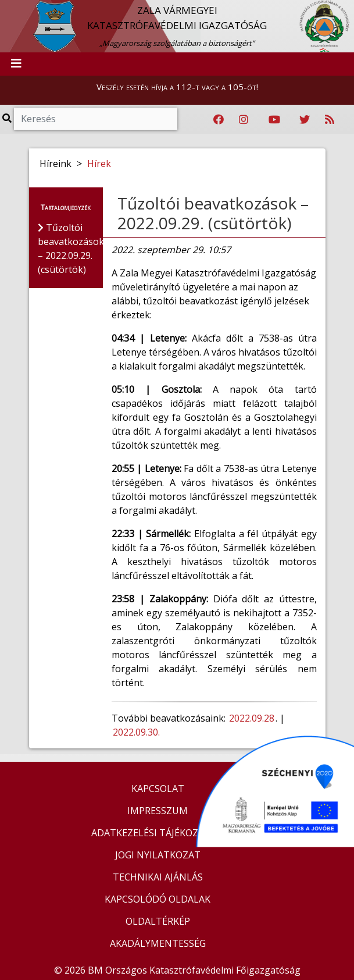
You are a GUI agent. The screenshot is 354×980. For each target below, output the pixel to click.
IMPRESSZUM (158, 811)
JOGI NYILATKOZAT (158, 855)
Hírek (99, 164)
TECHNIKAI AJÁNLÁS (158, 877)
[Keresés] (96, 119)
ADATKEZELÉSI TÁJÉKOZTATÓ (158, 833)
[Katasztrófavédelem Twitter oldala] (305, 120)
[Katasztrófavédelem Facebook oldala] (219, 120)
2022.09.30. (136, 732)
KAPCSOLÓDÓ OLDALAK (158, 899)
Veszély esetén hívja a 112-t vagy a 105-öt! (177, 87)
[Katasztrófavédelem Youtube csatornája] (274, 120)
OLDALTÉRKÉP (158, 921)
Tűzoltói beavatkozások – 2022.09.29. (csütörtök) (213, 213)
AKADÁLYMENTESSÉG (158, 943)
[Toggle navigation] (16, 64)
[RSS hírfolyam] (330, 120)
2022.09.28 (252, 718)
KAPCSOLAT (158, 789)
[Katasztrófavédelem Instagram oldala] (244, 120)
